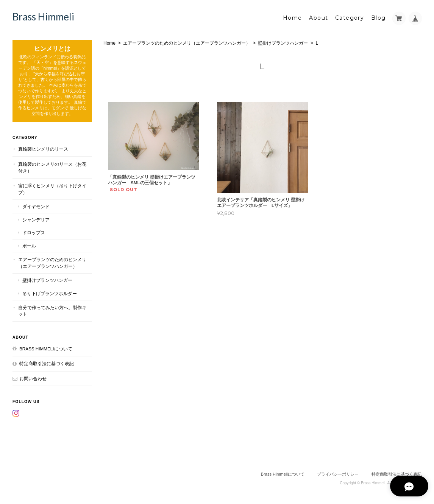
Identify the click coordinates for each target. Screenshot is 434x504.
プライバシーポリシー (338, 474)
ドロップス (34, 233)
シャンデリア (36, 219)
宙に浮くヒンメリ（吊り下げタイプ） (52, 189)
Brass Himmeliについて (46, 348)
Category (350, 18)
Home (293, 18)
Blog (379, 18)
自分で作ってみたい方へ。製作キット (52, 310)
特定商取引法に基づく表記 (47, 363)
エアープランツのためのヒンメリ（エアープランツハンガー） (187, 43)
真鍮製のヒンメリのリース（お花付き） (52, 167)
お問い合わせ (33, 378)
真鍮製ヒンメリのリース (43, 149)
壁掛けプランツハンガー (283, 43)
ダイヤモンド (36, 206)
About (318, 18)
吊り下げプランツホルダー (50, 293)
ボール (29, 245)
